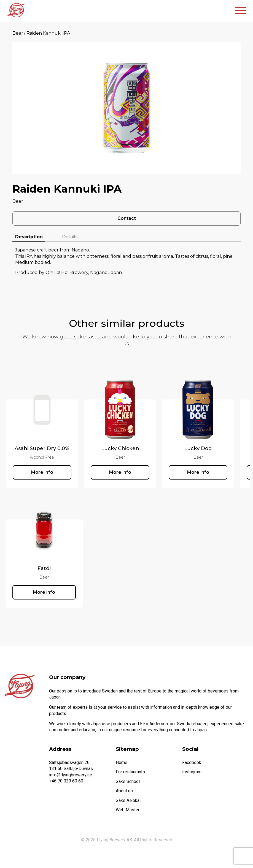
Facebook (192, 762)
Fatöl (44, 568)
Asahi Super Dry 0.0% (42, 448)
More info (42, 472)
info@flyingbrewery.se (71, 775)
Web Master (128, 810)
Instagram (192, 772)
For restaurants (130, 772)
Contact (127, 218)
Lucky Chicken (120, 448)
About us (124, 791)
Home (122, 762)
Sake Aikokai (128, 800)
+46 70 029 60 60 (66, 781)
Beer (18, 33)
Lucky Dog (198, 448)
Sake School (128, 781)
